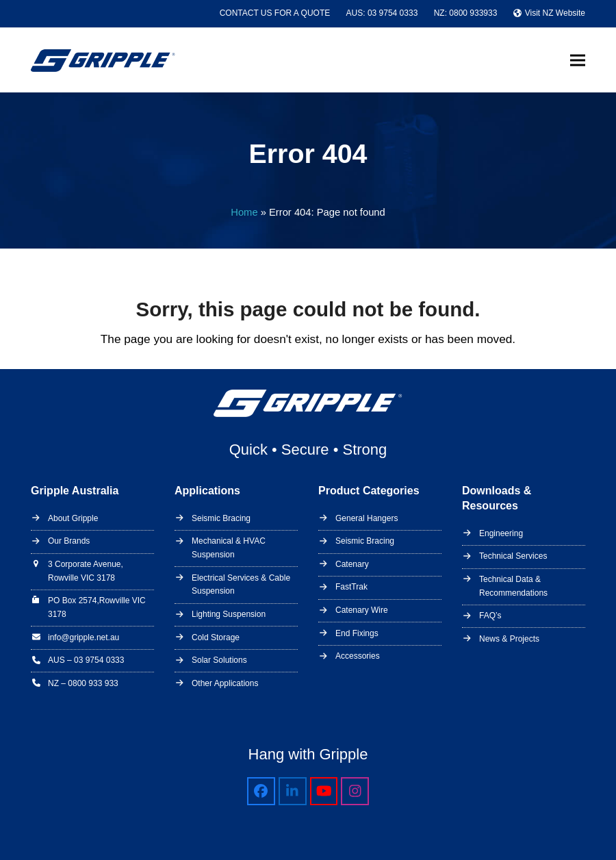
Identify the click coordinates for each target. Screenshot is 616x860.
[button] (578, 60)
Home (244, 212)
